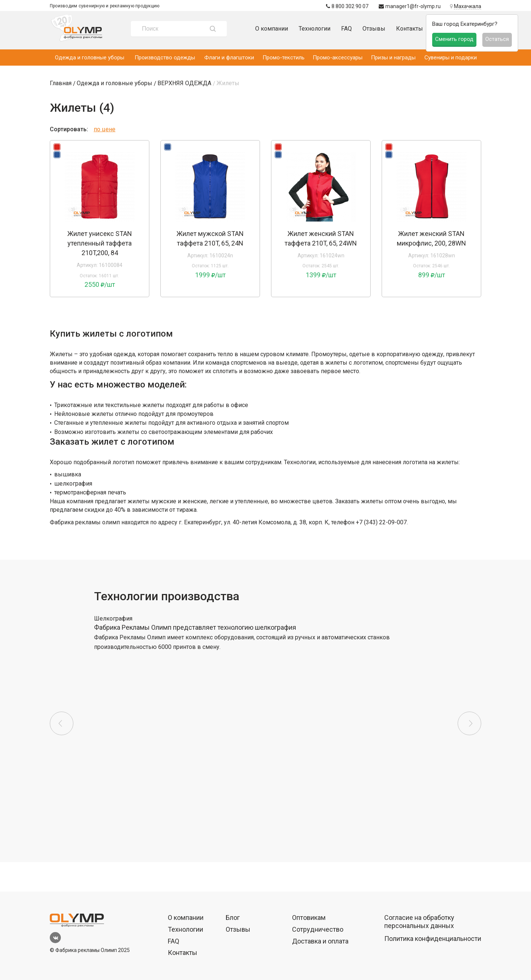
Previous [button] (62, 723)
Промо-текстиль (284, 58)
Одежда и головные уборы (90, 58)
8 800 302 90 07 (347, 6)
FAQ (346, 29)
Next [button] (469, 723)
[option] (100, 187)
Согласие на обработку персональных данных (419, 922)
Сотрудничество (318, 929)
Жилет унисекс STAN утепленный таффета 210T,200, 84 (100, 243)
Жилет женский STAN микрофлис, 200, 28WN (431, 238)
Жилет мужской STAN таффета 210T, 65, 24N (210, 238)
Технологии (315, 29)
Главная (61, 83)
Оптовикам (309, 918)
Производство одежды (165, 58)
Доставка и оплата (320, 941)
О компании (272, 29)
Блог (233, 918)
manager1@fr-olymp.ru (410, 6)
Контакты (409, 29)
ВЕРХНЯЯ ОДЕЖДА (184, 83)
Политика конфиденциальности (433, 939)
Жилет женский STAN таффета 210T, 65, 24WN (321, 238)
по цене (105, 129)
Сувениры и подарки (451, 58)
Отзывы (374, 29)
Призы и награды (393, 58)
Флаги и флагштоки (229, 58)
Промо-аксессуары (338, 58)
